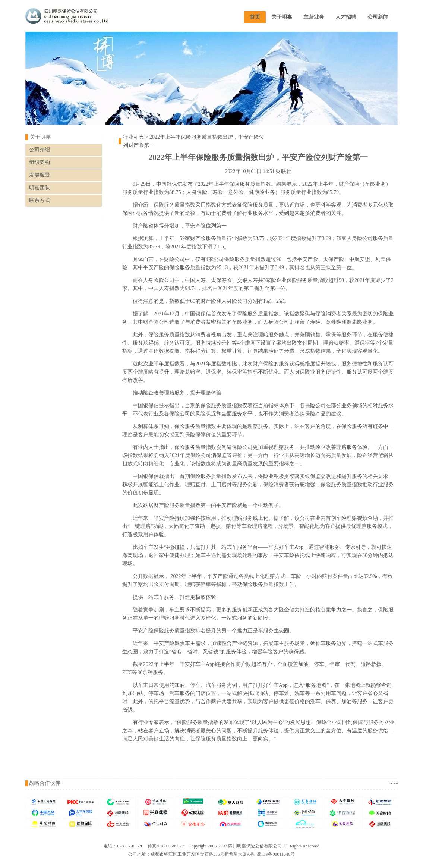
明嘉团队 (40, 188)
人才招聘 (346, 17)
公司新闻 (378, 17)
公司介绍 (40, 150)
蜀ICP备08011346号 (276, 854)
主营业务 (314, 17)
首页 (255, 17)
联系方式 (40, 200)
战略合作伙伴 (45, 783)
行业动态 (133, 137)
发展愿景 (40, 175)
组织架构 (40, 162)
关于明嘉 (282, 17)
